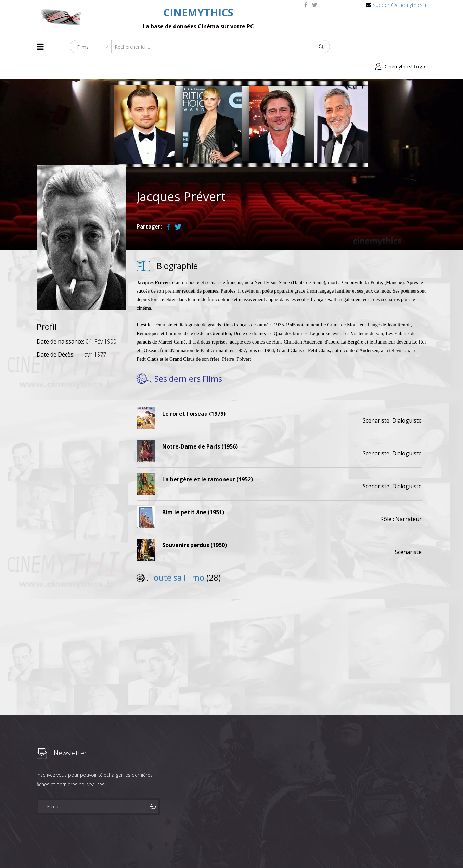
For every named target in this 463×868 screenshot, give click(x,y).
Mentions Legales (118, 850)
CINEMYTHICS (198, 12)
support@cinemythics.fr (400, 5)
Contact (153, 850)
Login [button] (420, 47)
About (38, 850)
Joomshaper (291, 850)
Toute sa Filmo (176, 558)
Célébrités (81, 850)
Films (57, 850)
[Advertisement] (82, 460)
